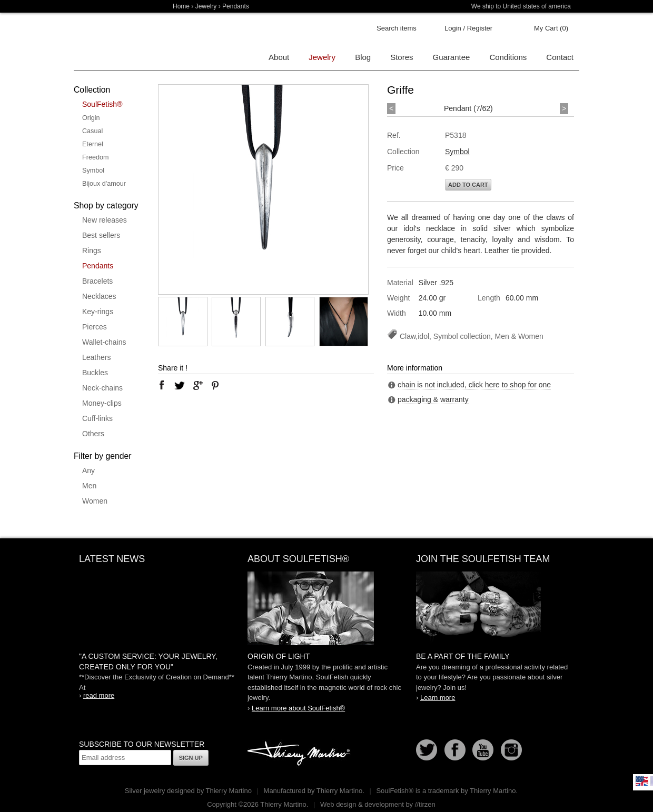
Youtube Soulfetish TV (483, 750)
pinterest (215, 385)
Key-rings (98, 312)
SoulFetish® (102, 104)
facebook (162, 385)
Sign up (191, 758)
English (642, 781)
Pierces (95, 327)
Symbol (93, 171)
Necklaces (99, 296)
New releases (105, 220)
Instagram (511, 750)
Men (89, 486)
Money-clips (102, 403)
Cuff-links (97, 418)
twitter (180, 385)
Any (88, 470)
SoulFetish (326, 608)
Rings (92, 250)
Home (181, 6)
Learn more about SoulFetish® (298, 708)
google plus (197, 385)
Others (93, 434)
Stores (402, 57)
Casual (92, 131)
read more (99, 695)
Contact (560, 57)
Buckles (95, 373)
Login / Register (468, 28)
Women (95, 501)
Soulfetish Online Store (111, 42)
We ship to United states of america (521, 6)
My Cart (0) (551, 28)
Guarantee (452, 57)
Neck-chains (102, 388)
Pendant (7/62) (468, 108)
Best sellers (101, 235)
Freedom (95, 157)
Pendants (98, 266)
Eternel (93, 144)
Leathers (96, 357)
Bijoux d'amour (104, 184)
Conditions (508, 57)
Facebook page (455, 750)
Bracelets (97, 281)
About (279, 57)
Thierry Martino (300, 754)
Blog (363, 57)
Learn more (438, 698)
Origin (91, 118)
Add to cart (468, 185)
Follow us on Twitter (427, 750)
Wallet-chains (104, 342)
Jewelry (206, 6)
